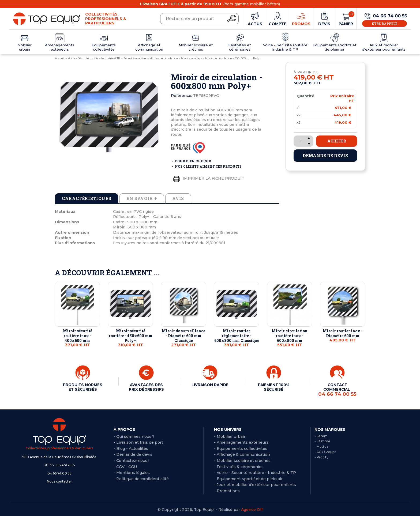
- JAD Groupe (325, 452)
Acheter (337, 141)
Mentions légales (133, 472)
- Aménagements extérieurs (241, 442)
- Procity (321, 457)
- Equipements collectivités (241, 448)
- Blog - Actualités (131, 448)
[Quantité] (303, 141)
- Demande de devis (133, 454)
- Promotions (227, 491)
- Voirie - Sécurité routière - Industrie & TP (255, 472)
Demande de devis (325, 155)
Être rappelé (385, 24)
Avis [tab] (178, 198)
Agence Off (252, 509)
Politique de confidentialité (142, 479)
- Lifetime (322, 441)
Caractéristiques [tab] (87, 198)
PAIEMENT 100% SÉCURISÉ (274, 387)
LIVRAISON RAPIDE (210, 385)
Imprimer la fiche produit (208, 179)
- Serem (321, 436)
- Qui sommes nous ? (134, 436)
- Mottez (321, 446)
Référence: (181, 96)
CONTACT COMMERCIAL (337, 390)
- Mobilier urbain (230, 436)
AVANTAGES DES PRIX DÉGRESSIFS (146, 387)
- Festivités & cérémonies (239, 466)
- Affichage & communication (242, 454)
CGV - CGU (127, 466)
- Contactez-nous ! (131, 460)
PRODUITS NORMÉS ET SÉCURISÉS (83, 389)
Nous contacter (59, 481)
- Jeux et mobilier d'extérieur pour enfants (255, 484)
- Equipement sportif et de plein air (248, 479)
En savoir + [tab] (142, 198)
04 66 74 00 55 (59, 473)
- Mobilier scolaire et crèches (242, 460)
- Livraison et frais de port (138, 442)
